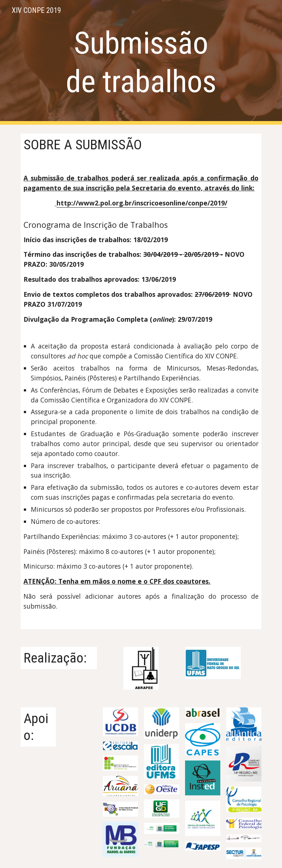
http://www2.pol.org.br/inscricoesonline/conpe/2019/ (142, 203)
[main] (141, 62)
